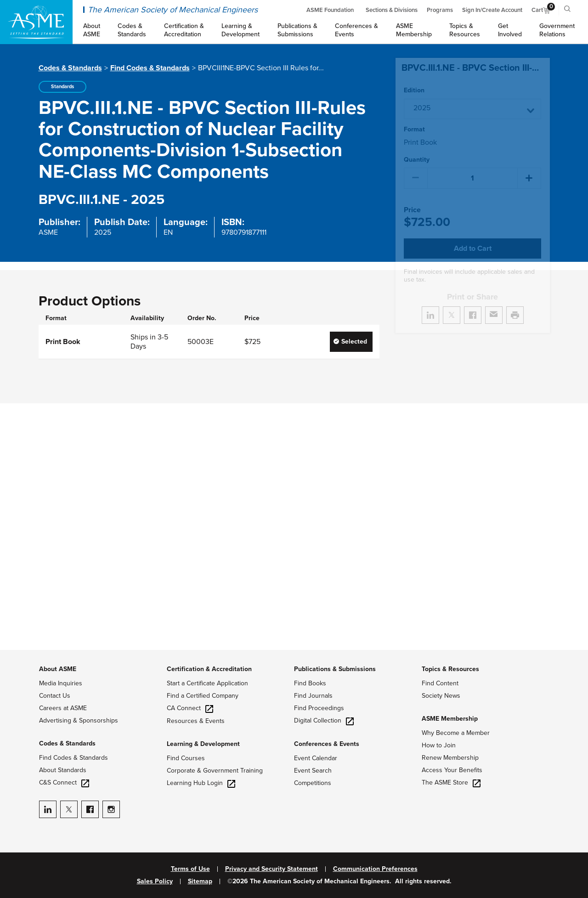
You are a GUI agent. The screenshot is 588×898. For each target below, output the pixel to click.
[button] (472, 109)
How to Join (439, 745)
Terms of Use (190, 869)
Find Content (440, 683)
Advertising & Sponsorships (79, 720)
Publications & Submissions (335, 669)
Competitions (313, 783)
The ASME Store (451, 782)
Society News (441, 696)
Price (412, 210)
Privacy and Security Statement (271, 869)
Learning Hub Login (201, 783)
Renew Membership (450, 758)
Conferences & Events (327, 744)
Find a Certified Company (203, 696)
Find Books (310, 683)
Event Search (313, 771)
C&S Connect (64, 782)
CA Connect (190, 708)
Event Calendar (316, 758)
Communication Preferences (375, 869)
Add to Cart (473, 249)
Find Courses (186, 758)
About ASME (58, 669)
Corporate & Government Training (215, 771)
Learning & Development (203, 744)
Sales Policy (155, 881)
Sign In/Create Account (492, 10)
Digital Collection (324, 720)
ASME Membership (450, 719)
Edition (414, 90)
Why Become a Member (456, 733)
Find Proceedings (319, 708)
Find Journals (313, 696)
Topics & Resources (450, 669)
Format (414, 130)
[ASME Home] (36, 22)
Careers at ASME (63, 708)
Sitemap (200, 881)
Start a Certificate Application (207, 683)
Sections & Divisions (392, 10)
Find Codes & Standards (150, 68)
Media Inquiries (61, 683)
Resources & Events (196, 721)
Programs (440, 10)
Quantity (417, 160)
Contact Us (55, 696)
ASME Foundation (330, 10)
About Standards (63, 770)
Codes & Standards (70, 68)
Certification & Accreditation (209, 669)
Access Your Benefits (452, 770)
